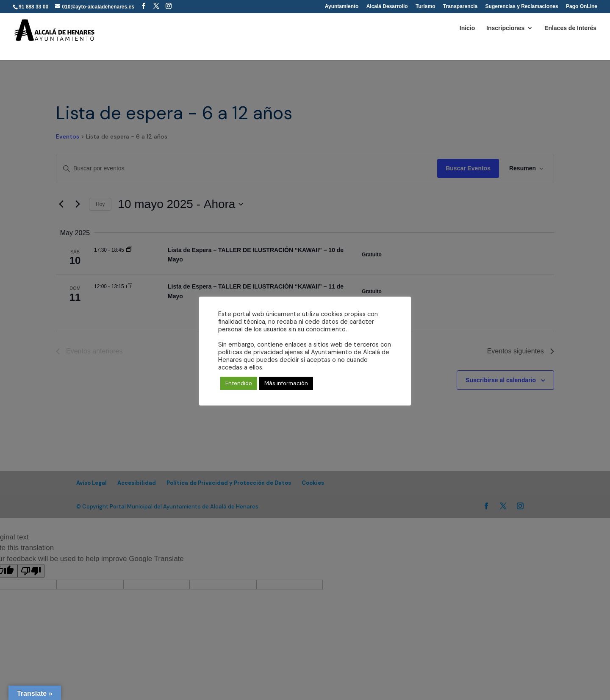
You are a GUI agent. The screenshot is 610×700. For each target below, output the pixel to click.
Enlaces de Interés (570, 28)
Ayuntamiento (342, 7)
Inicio (467, 28)
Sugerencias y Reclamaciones (522, 7)
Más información (286, 383)
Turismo (425, 7)
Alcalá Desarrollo (387, 7)
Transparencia (460, 7)
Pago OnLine (582, 7)
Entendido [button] (239, 383)
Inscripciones (505, 28)
